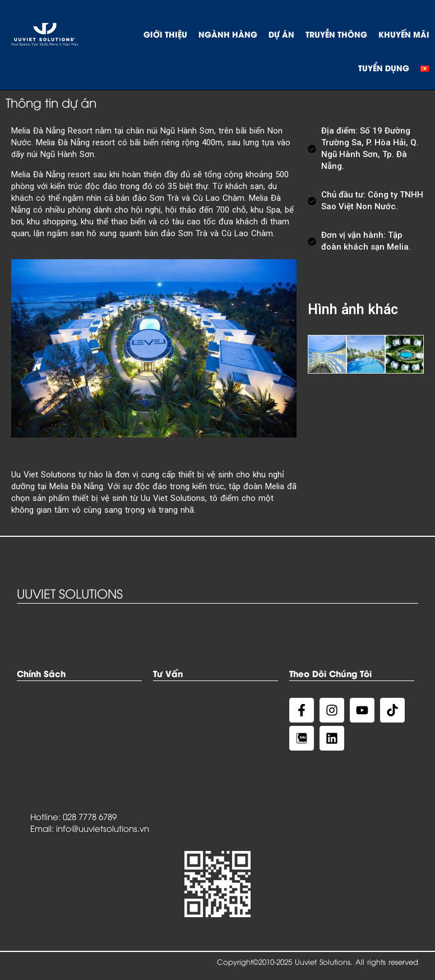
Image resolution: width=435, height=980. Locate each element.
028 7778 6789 (90, 816)
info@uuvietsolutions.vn (103, 828)
